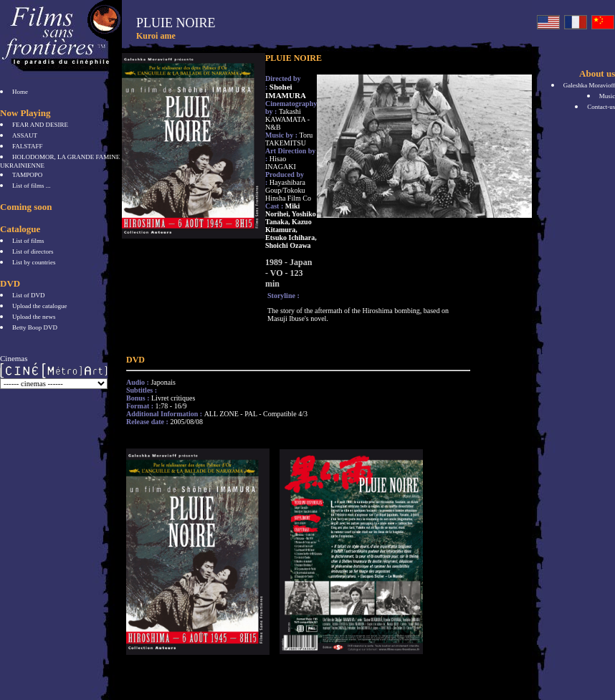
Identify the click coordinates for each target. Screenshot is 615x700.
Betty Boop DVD (35, 327)
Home (20, 92)
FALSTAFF (28, 146)
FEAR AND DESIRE (40, 125)
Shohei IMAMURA (286, 91)
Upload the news (34, 317)
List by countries (34, 262)
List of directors (33, 251)
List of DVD (29, 295)
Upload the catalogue (39, 306)
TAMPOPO (27, 175)
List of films (28, 241)
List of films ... (32, 186)
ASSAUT (25, 135)
